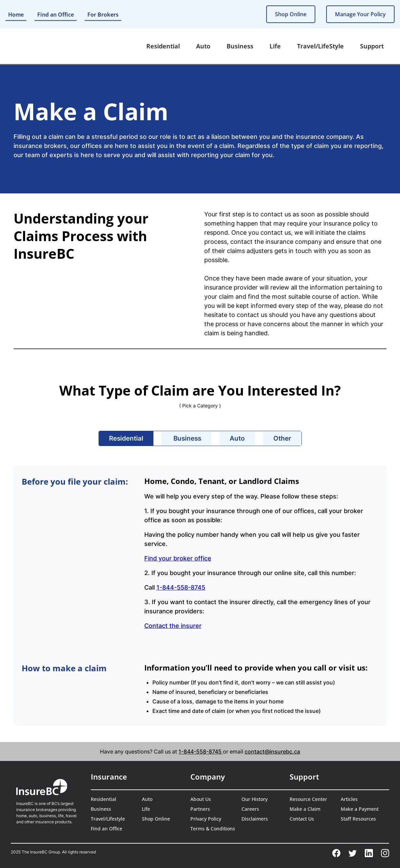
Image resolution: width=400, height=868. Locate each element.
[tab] (126, 438)
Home (16, 15)
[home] (36, 46)
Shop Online (291, 14)
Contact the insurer (173, 626)
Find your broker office (178, 558)
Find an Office (56, 15)
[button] (163, 46)
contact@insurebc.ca (272, 751)
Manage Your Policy (360, 14)
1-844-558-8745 (181, 587)
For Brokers (103, 15)
